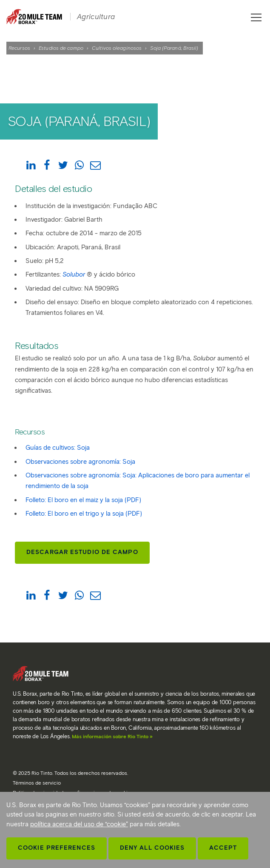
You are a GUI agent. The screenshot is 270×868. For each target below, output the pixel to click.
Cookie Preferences (57, 848)
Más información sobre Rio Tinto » (112, 736)
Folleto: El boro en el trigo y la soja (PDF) (84, 514)
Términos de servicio (37, 783)
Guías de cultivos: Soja (58, 448)
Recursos (19, 48)
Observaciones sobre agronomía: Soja (80, 462)
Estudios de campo (61, 48)
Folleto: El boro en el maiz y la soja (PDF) (83, 500)
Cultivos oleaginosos (117, 48)
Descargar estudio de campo (82, 552)
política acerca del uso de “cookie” (79, 824)
